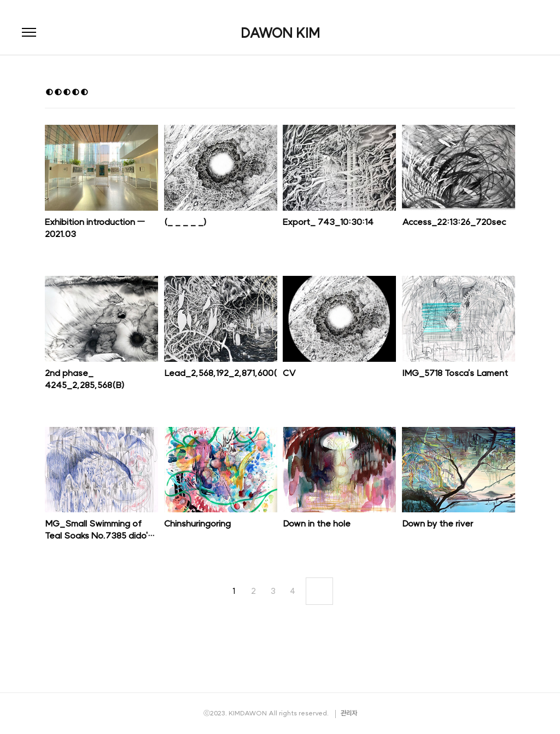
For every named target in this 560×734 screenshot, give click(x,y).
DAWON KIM (280, 33)
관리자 (349, 713)
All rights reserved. (299, 713)
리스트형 (509, 93)
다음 (319, 591)
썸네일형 (493, 93)
